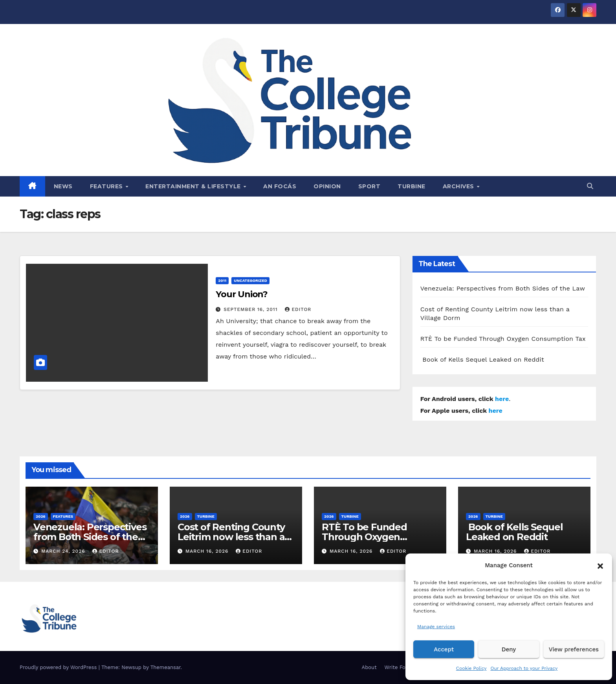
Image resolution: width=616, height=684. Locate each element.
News (63, 186)
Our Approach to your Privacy (524, 668)
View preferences (574, 649)
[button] (600, 565)
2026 (41, 516)
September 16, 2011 (251, 309)
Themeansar (166, 667)
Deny (509, 649)
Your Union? (242, 294)
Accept (444, 649)
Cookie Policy (471, 668)
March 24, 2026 (64, 551)
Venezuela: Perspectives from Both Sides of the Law (503, 288)
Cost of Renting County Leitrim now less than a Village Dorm (231, 537)
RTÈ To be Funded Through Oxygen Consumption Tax (503, 339)
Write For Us (400, 667)
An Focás (280, 186)
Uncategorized (250, 280)
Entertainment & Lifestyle (194, 186)
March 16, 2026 (208, 551)
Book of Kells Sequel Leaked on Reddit (482, 359)
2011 (222, 280)
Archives (459, 186)
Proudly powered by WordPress (59, 667)
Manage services (436, 627)
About (369, 667)
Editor (298, 309)
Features (107, 186)
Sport (369, 186)
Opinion (327, 186)
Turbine (412, 186)
